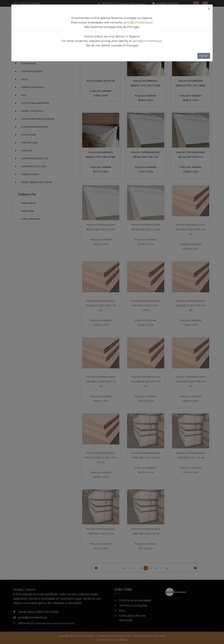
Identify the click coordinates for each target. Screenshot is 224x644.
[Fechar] (209, 9)
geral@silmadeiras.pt (138, 23)
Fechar (204, 56)
